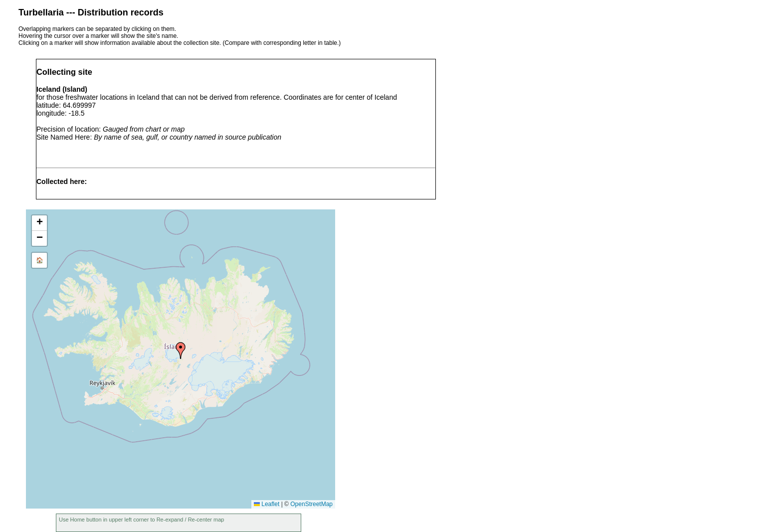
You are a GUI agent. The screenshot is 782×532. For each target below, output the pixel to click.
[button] (181, 351)
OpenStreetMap (311, 504)
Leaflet (267, 504)
